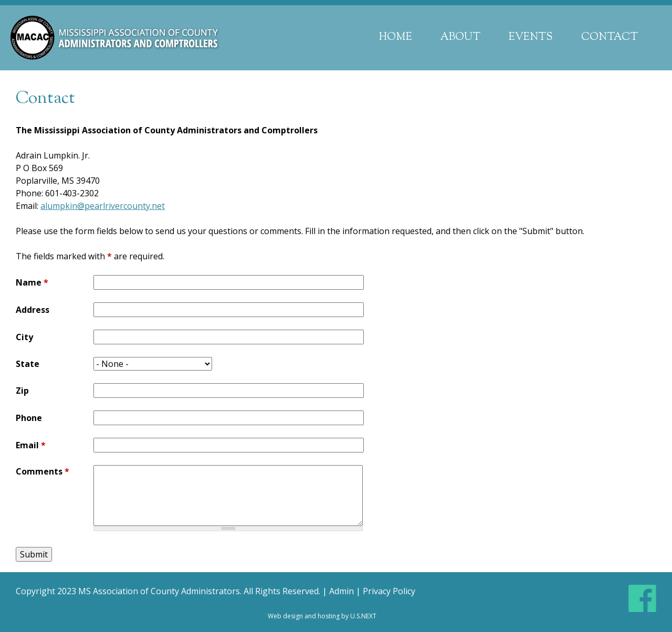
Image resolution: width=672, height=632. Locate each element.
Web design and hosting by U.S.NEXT (322, 616)
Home (396, 38)
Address (33, 310)
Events (531, 38)
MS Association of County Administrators (159, 591)
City (24, 337)
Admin (342, 591)
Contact (610, 38)
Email (31, 445)
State (28, 364)
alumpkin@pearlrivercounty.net (103, 206)
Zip (22, 391)
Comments (43, 471)
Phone (29, 418)
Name (32, 282)
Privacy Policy (389, 591)
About (460, 38)
